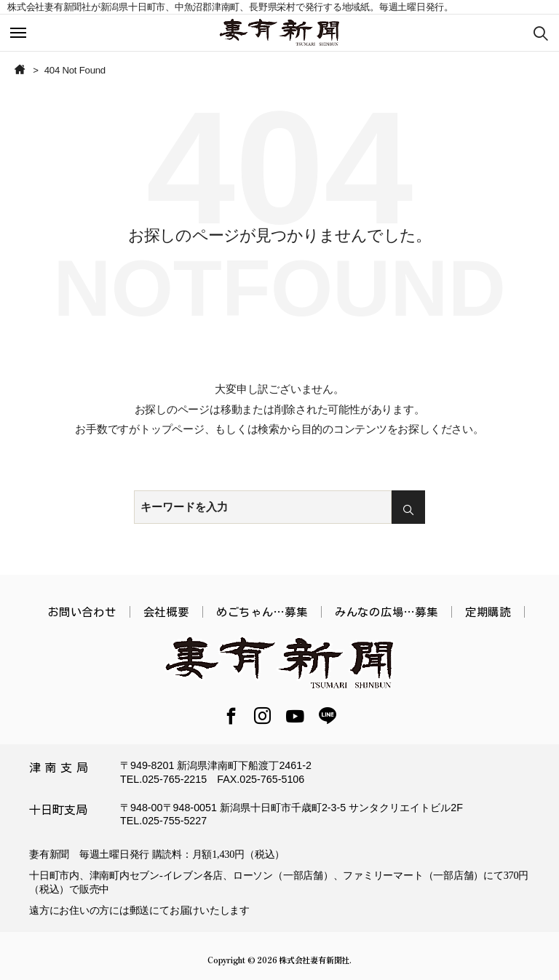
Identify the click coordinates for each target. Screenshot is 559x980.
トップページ (172, 429)
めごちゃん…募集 (262, 612)
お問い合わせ (82, 612)
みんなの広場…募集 (386, 612)
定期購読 (488, 612)
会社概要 (166, 612)
